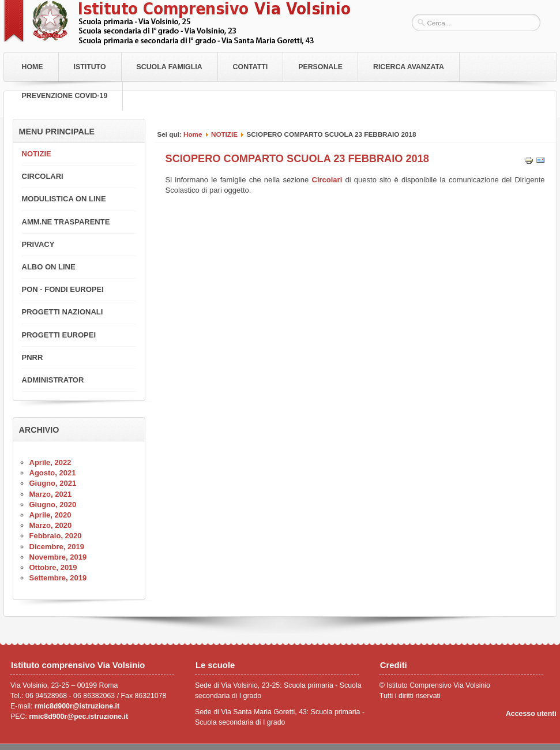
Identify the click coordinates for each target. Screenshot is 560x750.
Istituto (90, 67)
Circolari (329, 180)
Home (33, 67)
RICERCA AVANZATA (409, 67)
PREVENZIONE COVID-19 (65, 96)
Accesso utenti (531, 714)
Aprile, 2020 (50, 515)
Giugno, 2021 (53, 483)
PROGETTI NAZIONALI (63, 312)
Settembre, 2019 (58, 578)
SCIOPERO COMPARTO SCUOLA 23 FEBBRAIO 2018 (297, 159)
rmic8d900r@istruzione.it (77, 706)
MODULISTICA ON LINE (64, 199)
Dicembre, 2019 (57, 547)
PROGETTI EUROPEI (59, 335)
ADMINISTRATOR (53, 380)
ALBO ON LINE (49, 267)
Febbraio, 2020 (56, 536)
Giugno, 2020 (53, 505)
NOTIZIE (224, 134)
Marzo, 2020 (51, 525)
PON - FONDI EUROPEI (63, 289)
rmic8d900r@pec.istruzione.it (78, 717)
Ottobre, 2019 (53, 567)
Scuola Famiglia (170, 67)
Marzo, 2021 (51, 494)
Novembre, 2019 (58, 557)
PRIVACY (38, 244)
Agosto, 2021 (53, 473)
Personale (320, 67)
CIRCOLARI (43, 176)
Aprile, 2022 (50, 462)
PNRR (33, 357)
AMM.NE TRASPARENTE (66, 222)
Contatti (251, 67)
